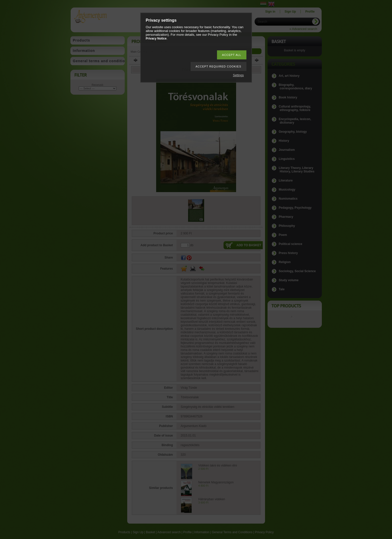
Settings (238, 75)
